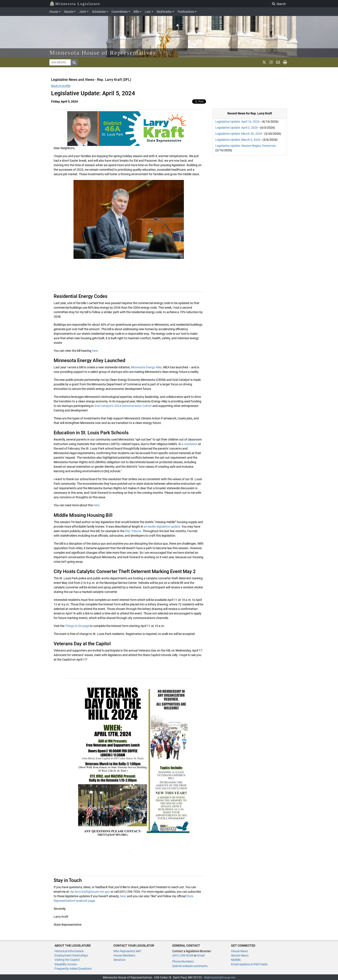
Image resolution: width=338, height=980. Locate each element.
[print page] (285, 62)
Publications (186, 12)
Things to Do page (77, 626)
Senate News (240, 955)
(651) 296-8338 (183, 955)
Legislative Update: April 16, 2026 (237, 122)
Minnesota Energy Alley (146, 367)
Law (148, 12)
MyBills (236, 960)
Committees (120, 12)
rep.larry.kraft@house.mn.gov (90, 892)
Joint (83, 12)
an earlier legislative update (162, 527)
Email (201, 955)
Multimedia (164, 12)
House (54, 12)
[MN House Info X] (264, 62)
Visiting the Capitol (67, 960)
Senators (119, 960)
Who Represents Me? (127, 951)
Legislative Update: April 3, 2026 (237, 128)
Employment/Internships (71, 955)
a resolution (189, 444)
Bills (136, 12)
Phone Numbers (183, 961)
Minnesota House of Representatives (103, 53)
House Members (124, 955)
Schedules (99, 12)
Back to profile (61, 86)
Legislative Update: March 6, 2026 (238, 140)
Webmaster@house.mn (220, 977)
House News (239, 951)
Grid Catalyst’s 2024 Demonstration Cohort (123, 406)
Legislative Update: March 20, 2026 (239, 134)
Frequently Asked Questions (73, 969)
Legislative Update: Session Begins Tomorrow (246, 146)
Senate (69, 12)
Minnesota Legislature (75, 3)
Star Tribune (133, 531)
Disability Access (66, 964)
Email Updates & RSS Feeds (249, 964)
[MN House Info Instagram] (271, 62)
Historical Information (69, 951)
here (95, 351)
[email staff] (278, 62)
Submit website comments (190, 966)
